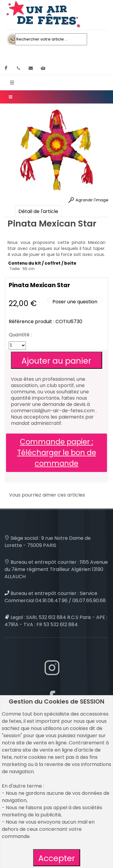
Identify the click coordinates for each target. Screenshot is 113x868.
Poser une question (75, 302)
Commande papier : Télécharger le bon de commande (57, 453)
